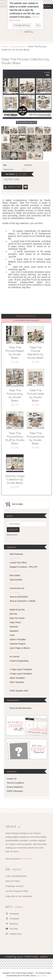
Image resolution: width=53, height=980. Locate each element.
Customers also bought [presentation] (26, 320)
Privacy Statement (15, 787)
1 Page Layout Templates (21, 669)
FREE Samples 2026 (19, 691)
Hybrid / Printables (18, 639)
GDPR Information (15, 791)
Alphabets (14, 631)
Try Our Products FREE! (17, 891)
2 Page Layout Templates (21, 674)
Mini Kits (13, 614)
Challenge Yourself (14, 886)
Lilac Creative (41, 976)
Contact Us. (27, 859)
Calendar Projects (18, 644)
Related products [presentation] (26, 316)
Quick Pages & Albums (20, 648)
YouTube (12, 929)
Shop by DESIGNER (19, 597)
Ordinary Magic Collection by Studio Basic (15, 480)
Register (46, 7)
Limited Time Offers (18, 563)
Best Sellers (15, 575)
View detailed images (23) (27, 122)
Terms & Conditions (15, 783)
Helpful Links (14, 934)
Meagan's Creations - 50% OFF (24, 567)
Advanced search (12, 535)
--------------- (15, 558)
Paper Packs (15, 622)
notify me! (9, 180)
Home (5, 47)
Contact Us (12, 779)
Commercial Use (17, 588)
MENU (27, 32)
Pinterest (12, 924)
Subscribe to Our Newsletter (19, 896)
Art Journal (15, 657)
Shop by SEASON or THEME (23, 601)
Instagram (12, 914)
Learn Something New (16, 876)
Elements (14, 627)
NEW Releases (16, 554)
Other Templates (17, 682)
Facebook (12, 919)
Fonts (12, 635)
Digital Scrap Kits (17, 610)
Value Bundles (18, 47)
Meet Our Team (13, 881)
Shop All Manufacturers (21, 708)
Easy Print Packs (17, 618)
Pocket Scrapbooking (19, 661)
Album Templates (17, 678)
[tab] (26, 316)
